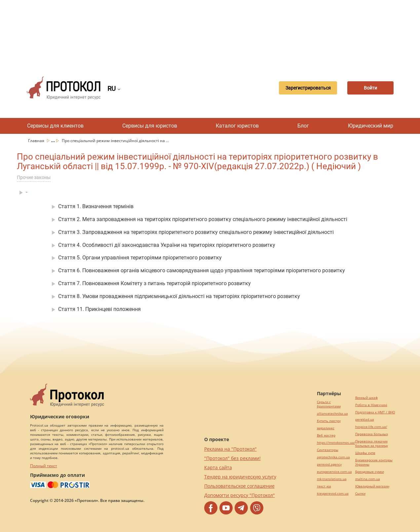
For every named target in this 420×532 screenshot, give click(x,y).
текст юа (324, 486)
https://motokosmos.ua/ (336, 443)
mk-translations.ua (332, 479)
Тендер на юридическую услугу (240, 477)
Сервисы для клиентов (55, 126)
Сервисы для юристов (150, 126)
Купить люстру (329, 421)
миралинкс (326, 428)
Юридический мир (371, 126)
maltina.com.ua (368, 479)
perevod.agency (329, 464)
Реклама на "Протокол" (230, 449)
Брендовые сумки (370, 472)
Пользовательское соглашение (239, 486)
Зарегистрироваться (308, 88)
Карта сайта (218, 467)
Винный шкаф (366, 398)
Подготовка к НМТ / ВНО (375, 412)
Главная (37, 141)
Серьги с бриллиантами (329, 404)
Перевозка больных (372, 434)
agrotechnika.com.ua (333, 457)
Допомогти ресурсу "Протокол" (240, 495)
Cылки (360, 494)
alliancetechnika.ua (332, 414)
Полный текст (44, 466)
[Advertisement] (210, 33)
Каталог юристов (237, 126)
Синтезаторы (328, 450)
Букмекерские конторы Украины (374, 462)
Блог (303, 126)
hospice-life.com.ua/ (371, 427)
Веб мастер (326, 435)
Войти (370, 88)
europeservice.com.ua (334, 472)
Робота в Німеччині (371, 405)
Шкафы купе (365, 453)
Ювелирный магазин (372, 486)
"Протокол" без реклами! (232, 458)
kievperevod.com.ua (333, 494)
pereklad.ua (365, 419)
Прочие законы (34, 177)
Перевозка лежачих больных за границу (372, 443)
